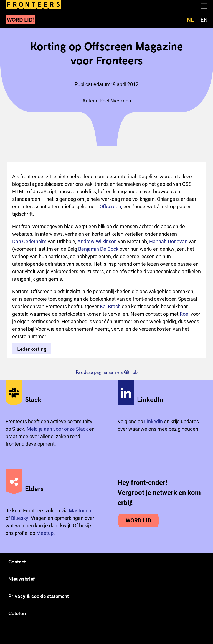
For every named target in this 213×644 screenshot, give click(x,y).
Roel (185, 314)
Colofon (17, 613)
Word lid (138, 520)
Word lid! (21, 19)
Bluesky (20, 518)
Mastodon (80, 511)
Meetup (45, 533)
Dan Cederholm (29, 241)
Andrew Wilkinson (97, 241)
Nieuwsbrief (21, 579)
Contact (17, 562)
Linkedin (154, 421)
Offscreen (110, 206)
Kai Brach (110, 306)
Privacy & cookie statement (39, 596)
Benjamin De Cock (98, 249)
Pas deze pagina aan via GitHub (107, 372)
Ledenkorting (32, 349)
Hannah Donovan (168, 241)
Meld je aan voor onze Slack (57, 429)
